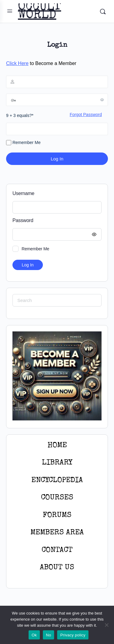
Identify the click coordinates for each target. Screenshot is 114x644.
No (48, 635)
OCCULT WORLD (40, 12)
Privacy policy (73, 635)
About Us (57, 568)
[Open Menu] (10, 11)
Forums (57, 515)
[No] (106, 625)
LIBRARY (57, 463)
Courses (57, 498)
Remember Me (23, 143)
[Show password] (102, 100)
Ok (34, 635)
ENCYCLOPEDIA (57, 480)
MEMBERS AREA (57, 533)
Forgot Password (86, 115)
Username (23, 193)
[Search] (103, 12)
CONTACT (57, 550)
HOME (57, 445)
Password (55, 221)
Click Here (17, 63)
